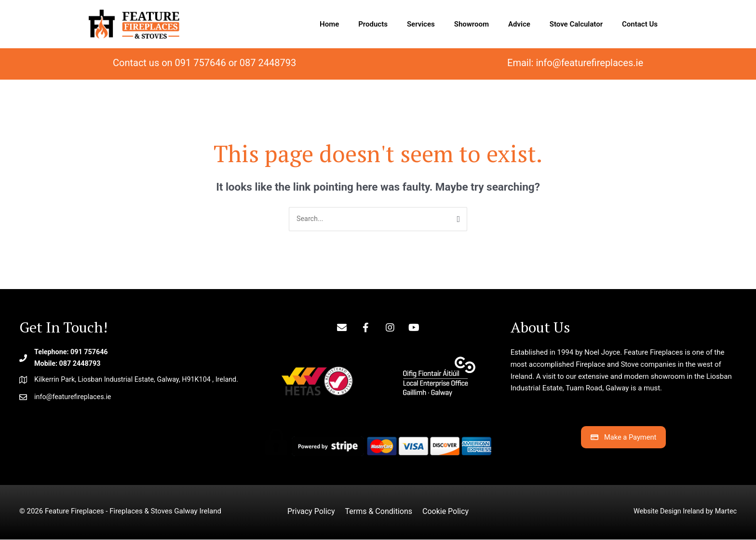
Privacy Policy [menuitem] (311, 512)
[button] (342, 328)
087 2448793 (268, 63)
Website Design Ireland (666, 512)
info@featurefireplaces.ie (589, 63)
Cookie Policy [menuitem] (445, 512)
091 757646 (201, 63)
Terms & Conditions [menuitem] (378, 512)
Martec (725, 512)
